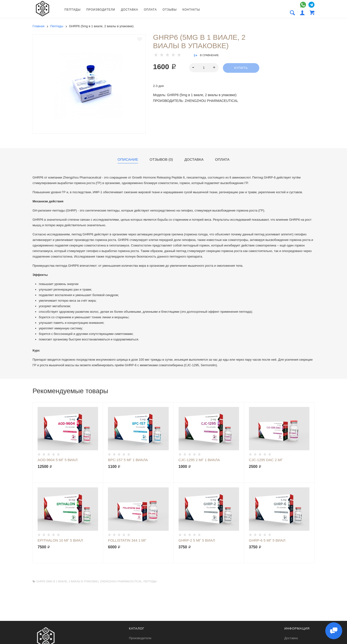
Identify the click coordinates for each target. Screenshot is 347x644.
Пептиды (73, 10)
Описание (128, 159)
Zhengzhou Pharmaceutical (121, 581)
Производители (101, 10)
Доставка (130, 10)
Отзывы (170, 10)
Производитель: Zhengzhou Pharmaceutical (196, 101)
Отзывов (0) (161, 159)
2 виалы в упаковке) (84, 581)
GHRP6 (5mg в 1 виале (52, 581)
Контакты (191, 10)
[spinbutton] (204, 68)
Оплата (150, 10)
